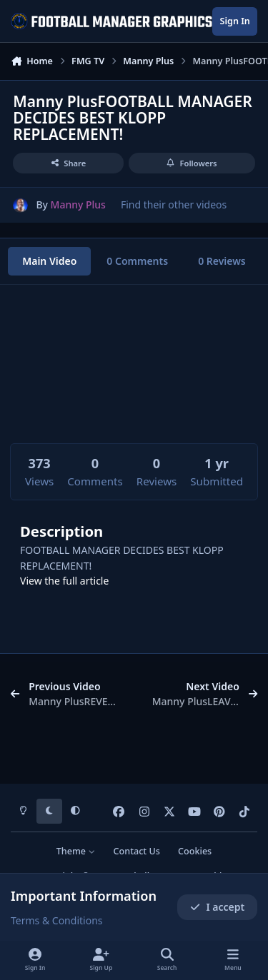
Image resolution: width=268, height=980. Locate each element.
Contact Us (137, 851)
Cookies (195, 851)
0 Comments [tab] (137, 261)
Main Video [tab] (49, 261)
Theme (76, 851)
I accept (217, 907)
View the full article (64, 581)
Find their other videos (174, 204)
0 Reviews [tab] (222, 261)
